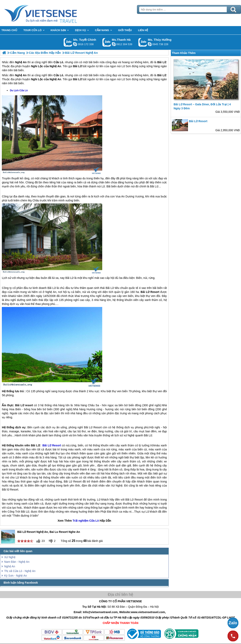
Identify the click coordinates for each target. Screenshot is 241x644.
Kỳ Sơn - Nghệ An (16, 576)
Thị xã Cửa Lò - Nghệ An (20, 571)
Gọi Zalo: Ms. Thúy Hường (143, 42)
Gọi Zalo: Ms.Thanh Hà (107, 42)
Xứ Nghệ (10, 557)
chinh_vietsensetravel (75, 44)
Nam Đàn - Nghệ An (17, 562)
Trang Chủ (51, 13)
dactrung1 (150, 44)
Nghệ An (10, 566)
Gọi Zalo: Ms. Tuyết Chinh (68, 42)
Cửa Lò (58, 75)
